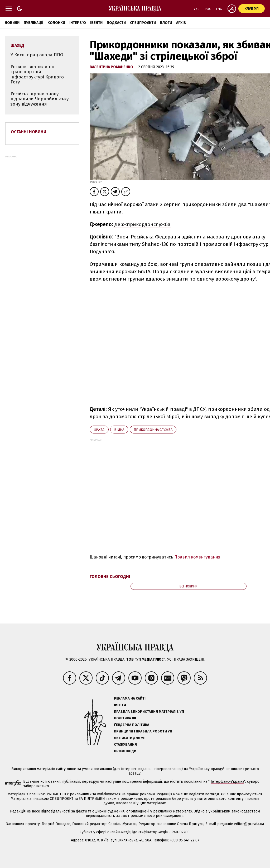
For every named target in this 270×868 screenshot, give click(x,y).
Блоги (166, 23)
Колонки (56, 23)
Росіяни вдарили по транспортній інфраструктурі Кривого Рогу (37, 74)
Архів (181, 23)
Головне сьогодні (110, 577)
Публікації (33, 23)
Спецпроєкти (143, 23)
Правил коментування (197, 557)
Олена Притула (190, 824)
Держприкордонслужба (142, 224)
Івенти (96, 23)
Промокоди (125, 751)
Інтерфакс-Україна (227, 782)
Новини (12, 23)
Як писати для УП (130, 738)
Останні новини (29, 132)
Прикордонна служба (153, 430)
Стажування (125, 744)
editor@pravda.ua (249, 824)
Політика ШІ (125, 718)
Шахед (99, 430)
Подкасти (116, 23)
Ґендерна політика (132, 725)
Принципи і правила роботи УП (143, 731)
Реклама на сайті (130, 698)
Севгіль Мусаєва (122, 824)
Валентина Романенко (112, 67)
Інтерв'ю (78, 23)
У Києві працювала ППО (37, 55)
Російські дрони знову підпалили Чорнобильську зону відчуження (40, 99)
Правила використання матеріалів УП (149, 712)
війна (119, 430)
